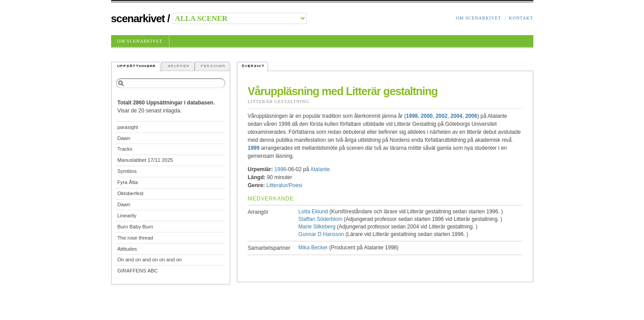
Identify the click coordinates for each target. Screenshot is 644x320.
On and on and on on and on (150, 260)
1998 (412, 116)
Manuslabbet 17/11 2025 (145, 160)
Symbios (127, 171)
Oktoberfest (130, 193)
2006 (471, 116)
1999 (254, 148)
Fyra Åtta (128, 182)
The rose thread (135, 238)
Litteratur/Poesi (284, 185)
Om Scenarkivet (479, 18)
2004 (457, 116)
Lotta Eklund (313, 212)
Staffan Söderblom (320, 219)
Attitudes (127, 249)
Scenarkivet (138, 18)
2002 (442, 116)
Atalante (320, 169)
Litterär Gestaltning (278, 102)
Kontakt (521, 18)
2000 (427, 116)
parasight (128, 127)
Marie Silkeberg (317, 227)
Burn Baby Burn (135, 227)
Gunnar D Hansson (321, 234)
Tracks (125, 149)
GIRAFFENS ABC (138, 271)
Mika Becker (313, 248)
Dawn (124, 138)
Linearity (127, 216)
